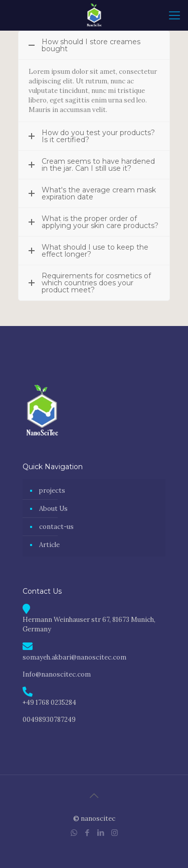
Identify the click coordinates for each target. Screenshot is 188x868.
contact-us (56, 527)
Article (49, 545)
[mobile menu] (174, 15)
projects (52, 491)
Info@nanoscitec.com (57, 674)
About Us (53, 509)
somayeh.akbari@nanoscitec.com (74, 657)
